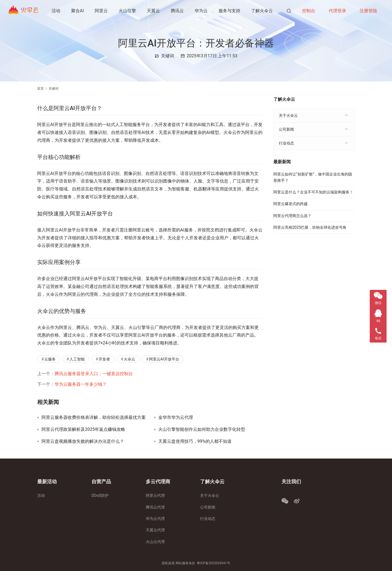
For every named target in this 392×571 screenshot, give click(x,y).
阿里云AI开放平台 (164, 359)
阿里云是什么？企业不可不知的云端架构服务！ (313, 192)
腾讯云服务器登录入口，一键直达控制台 (94, 374)
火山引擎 (128, 11)
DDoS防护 (100, 495)
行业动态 (286, 143)
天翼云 (154, 11)
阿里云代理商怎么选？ (292, 216)
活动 (56, 11)
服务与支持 (230, 11)
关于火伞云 (288, 115)
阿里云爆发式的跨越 (290, 204)
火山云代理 (155, 542)
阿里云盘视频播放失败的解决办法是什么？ (83, 441)
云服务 (50, 359)
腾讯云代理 (155, 507)
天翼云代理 (155, 530)
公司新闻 (286, 129)
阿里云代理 (155, 495)
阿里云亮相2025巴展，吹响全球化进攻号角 (310, 227)
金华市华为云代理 (176, 418)
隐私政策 (168, 563)
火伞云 (129, 359)
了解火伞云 (74, 32)
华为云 (202, 11)
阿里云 (102, 11)
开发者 (104, 359)
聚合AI (78, 11)
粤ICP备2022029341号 (213, 563)
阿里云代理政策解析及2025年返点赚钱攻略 (83, 429)
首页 (40, 89)
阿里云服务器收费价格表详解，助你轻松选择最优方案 (94, 418)
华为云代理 (155, 519)
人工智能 (77, 359)
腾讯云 (178, 11)
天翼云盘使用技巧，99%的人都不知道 (195, 441)
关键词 (167, 56)
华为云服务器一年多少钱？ (81, 384)
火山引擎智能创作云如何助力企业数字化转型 (202, 429)
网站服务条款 (185, 563)
